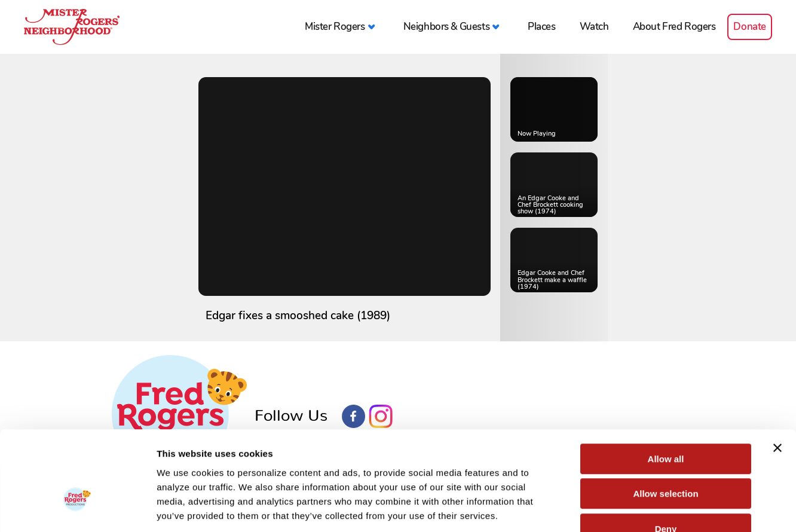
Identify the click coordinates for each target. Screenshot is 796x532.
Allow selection (665, 421)
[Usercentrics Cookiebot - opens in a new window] (77, 509)
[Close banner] (777, 375)
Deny (666, 456)
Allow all (666, 386)
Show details (627, 508)
